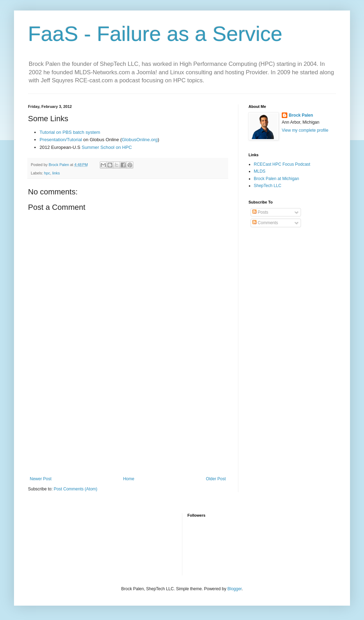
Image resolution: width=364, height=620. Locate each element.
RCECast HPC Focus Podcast (282, 164)
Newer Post (41, 479)
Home (129, 479)
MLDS (260, 171)
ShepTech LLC (268, 186)
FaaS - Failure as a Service (155, 34)
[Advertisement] (128, 419)
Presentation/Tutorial (61, 140)
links (56, 173)
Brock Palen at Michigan (276, 179)
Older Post (216, 479)
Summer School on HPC (107, 147)
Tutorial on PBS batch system (70, 132)
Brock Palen (301, 115)
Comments (265, 223)
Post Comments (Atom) (75, 489)
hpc (47, 173)
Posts (260, 212)
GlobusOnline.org (140, 140)
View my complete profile (305, 130)
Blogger (235, 589)
